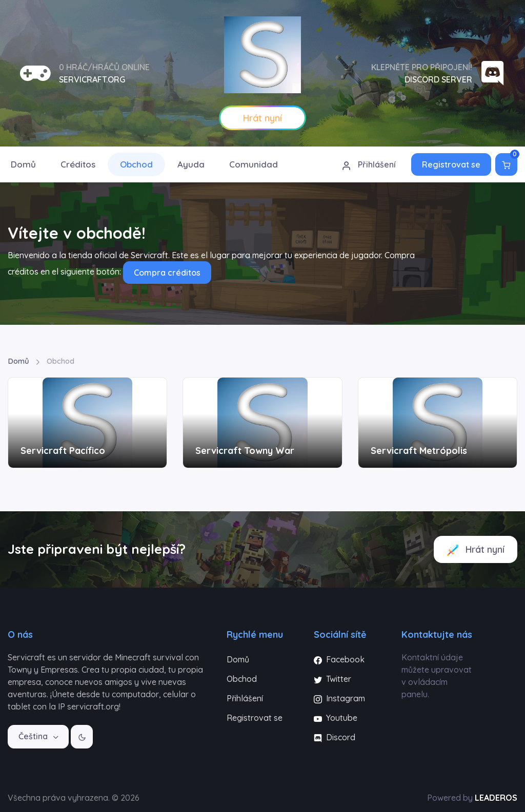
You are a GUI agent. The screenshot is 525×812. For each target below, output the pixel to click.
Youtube (336, 718)
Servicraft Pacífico (63, 451)
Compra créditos (167, 273)
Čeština (34, 736)
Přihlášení (369, 165)
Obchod (136, 164)
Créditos (78, 164)
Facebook (339, 659)
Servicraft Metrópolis (419, 451)
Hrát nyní (476, 550)
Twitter (332, 679)
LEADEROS (496, 798)
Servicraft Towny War (245, 451)
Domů (18, 361)
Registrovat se (451, 164)
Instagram (339, 698)
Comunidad (254, 164)
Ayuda (191, 164)
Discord (335, 737)
